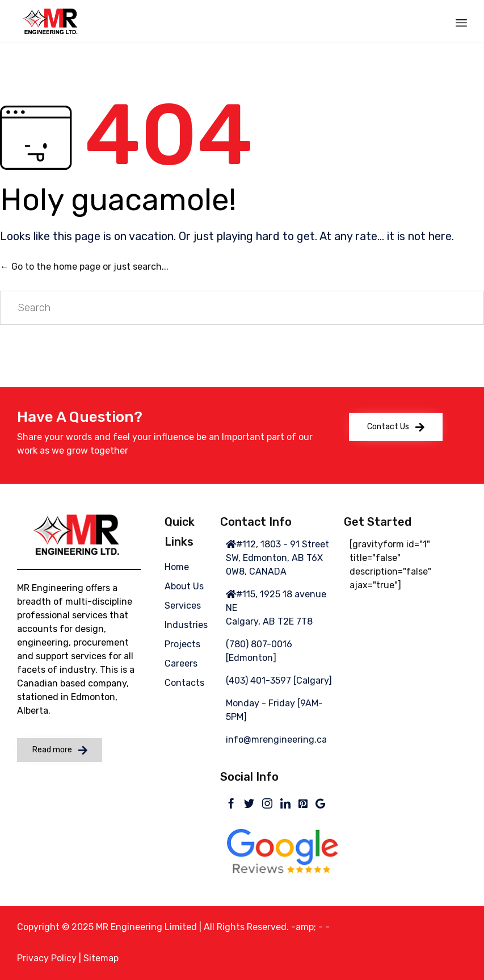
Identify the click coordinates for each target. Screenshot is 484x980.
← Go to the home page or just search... (84, 267)
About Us (184, 586)
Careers (181, 663)
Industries (186, 625)
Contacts (184, 683)
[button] (396, 427)
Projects (182, 644)
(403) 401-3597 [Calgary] (279, 680)
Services (183, 606)
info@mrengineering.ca (276, 740)
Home (177, 567)
